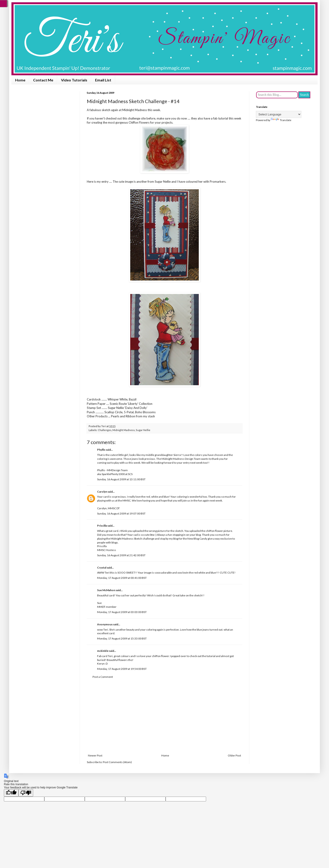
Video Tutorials (74, 80)
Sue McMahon (106, 590)
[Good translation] (11, 793)
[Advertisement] (164, 716)
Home (20, 80)
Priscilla (102, 526)
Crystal (102, 568)
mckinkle (103, 651)
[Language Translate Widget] (279, 114)
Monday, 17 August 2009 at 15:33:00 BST (122, 638)
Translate (281, 120)
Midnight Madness (135, 110)
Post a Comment (103, 677)
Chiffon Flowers (139, 122)
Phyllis (101, 450)
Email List (103, 80)
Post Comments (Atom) (117, 762)
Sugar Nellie (143, 430)
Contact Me (43, 80)
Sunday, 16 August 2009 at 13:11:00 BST (121, 479)
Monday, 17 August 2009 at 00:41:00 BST (122, 578)
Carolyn (102, 492)
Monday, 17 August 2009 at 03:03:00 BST (122, 612)
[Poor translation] (26, 793)
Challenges (105, 430)
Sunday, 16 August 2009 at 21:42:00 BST (121, 555)
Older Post (234, 755)
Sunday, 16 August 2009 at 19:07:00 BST (121, 513)
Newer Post (95, 755)
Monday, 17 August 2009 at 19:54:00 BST (122, 669)
